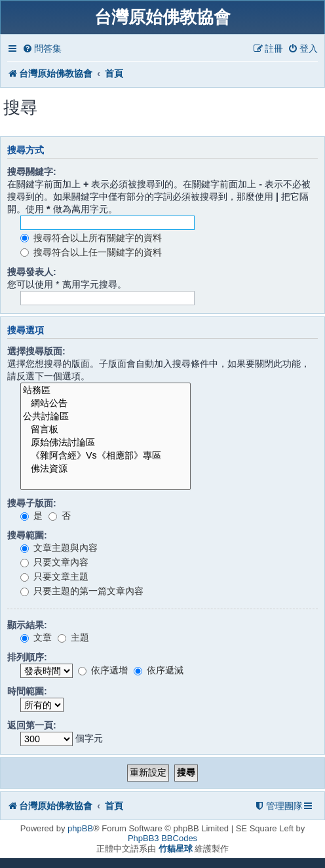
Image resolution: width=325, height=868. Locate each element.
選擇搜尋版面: (36, 351)
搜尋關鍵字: (32, 172)
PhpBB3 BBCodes (162, 838)
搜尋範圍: (27, 535)
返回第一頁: (32, 725)
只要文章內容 (54, 562)
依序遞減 (159, 670)
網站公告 (105, 404)
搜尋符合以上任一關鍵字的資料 (91, 252)
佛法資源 (105, 469)
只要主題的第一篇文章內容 (82, 591)
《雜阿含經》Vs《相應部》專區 (105, 456)
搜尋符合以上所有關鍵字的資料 (91, 238)
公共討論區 (105, 417)
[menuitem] (42, 49)
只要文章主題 (54, 576)
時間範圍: (27, 691)
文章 (36, 637)
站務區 (105, 390)
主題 (73, 637)
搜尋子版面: (32, 503)
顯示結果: (27, 625)
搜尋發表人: (32, 272)
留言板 (105, 430)
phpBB (80, 828)
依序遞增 (103, 670)
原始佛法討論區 (105, 443)
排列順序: (27, 657)
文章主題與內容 (59, 548)
